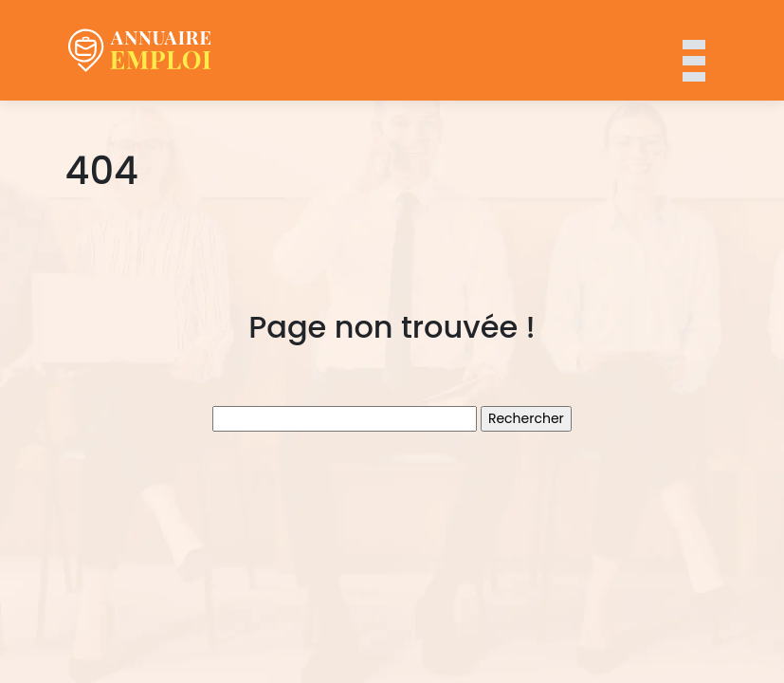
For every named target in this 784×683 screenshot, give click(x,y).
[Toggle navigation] (693, 50)
